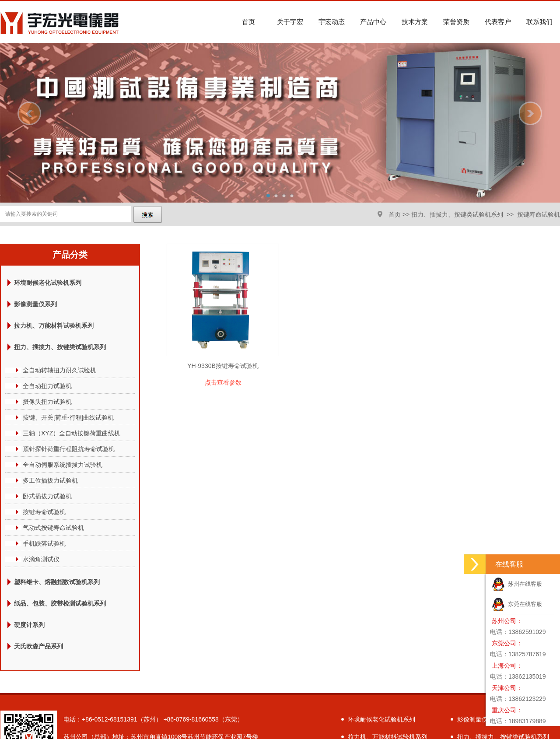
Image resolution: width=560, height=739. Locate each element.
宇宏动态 (332, 22)
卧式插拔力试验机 (47, 496)
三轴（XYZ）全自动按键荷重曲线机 (72, 433)
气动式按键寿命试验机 (53, 528)
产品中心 (373, 22)
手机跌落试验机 (44, 543)
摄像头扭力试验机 (47, 402)
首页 (248, 22)
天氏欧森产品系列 (38, 646)
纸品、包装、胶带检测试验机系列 (60, 603)
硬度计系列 (29, 625)
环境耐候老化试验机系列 (48, 283)
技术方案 (415, 22)
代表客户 (498, 22)
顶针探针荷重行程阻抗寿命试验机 (69, 449)
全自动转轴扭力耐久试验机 (59, 370)
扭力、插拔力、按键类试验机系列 (457, 214)
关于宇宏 (290, 22)
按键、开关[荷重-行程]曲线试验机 (68, 417)
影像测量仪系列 (35, 304)
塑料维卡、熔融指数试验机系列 (57, 582)
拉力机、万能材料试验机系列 (54, 326)
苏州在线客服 (517, 584)
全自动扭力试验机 (47, 386)
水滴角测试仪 (41, 559)
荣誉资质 (456, 22)
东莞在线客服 (517, 604)
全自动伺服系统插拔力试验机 (63, 465)
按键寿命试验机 (539, 214)
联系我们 (539, 22)
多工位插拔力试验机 (50, 480)
